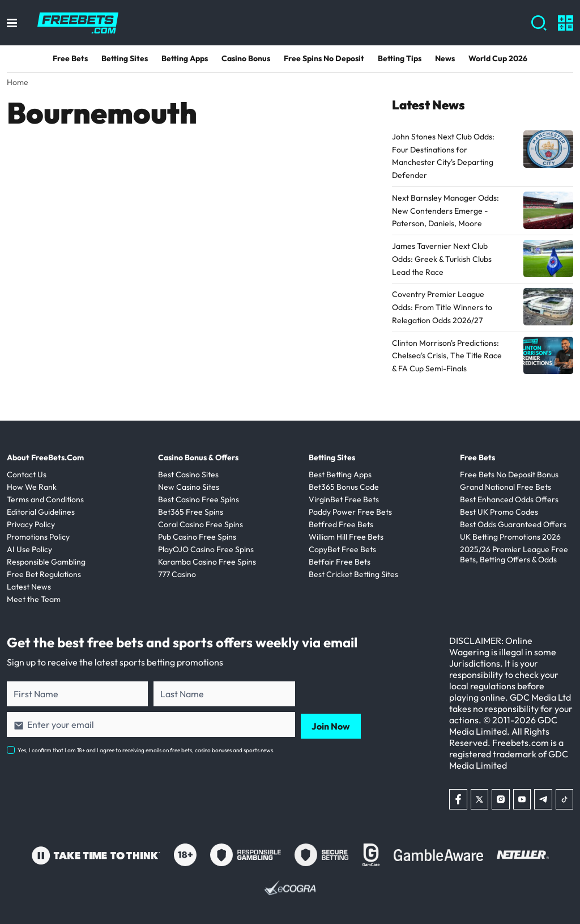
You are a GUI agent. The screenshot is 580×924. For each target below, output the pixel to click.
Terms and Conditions (45, 499)
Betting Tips (400, 58)
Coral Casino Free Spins (201, 524)
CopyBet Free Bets (342, 549)
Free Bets (70, 58)
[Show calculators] (566, 23)
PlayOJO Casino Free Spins (206, 549)
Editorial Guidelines (41, 512)
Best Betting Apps (340, 474)
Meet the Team (34, 599)
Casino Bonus (246, 58)
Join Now (331, 724)
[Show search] (539, 23)
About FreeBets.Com (45, 457)
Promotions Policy (38, 537)
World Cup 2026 (498, 58)
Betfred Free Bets (341, 524)
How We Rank (32, 487)
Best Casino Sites (188, 474)
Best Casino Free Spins (199, 499)
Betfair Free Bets (340, 562)
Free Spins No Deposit (324, 58)
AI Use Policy (29, 549)
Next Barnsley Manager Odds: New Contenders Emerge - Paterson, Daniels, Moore (445, 211)
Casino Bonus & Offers (198, 457)
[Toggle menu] (12, 23)
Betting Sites (125, 58)
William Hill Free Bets (346, 537)
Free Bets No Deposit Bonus (509, 474)
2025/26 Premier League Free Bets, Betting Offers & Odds (514, 554)
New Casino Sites (189, 487)
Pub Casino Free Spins (197, 537)
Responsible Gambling (46, 562)
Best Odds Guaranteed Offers (513, 524)
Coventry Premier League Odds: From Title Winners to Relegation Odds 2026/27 (442, 307)
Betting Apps (185, 58)
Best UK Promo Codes (499, 512)
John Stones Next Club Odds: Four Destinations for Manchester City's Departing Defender (443, 156)
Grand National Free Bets (506, 487)
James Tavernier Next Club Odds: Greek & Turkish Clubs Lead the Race (442, 259)
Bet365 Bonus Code (344, 487)
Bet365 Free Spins (191, 512)
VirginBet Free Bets (344, 499)
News (445, 58)
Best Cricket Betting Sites (353, 574)
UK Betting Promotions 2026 (510, 537)
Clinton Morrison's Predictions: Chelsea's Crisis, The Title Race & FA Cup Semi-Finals (447, 356)
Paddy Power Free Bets (350, 512)
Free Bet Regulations (44, 574)
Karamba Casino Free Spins (207, 562)
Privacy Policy (31, 524)
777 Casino (177, 574)
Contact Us (27, 474)
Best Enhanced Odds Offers (509, 499)
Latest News (29, 587)
